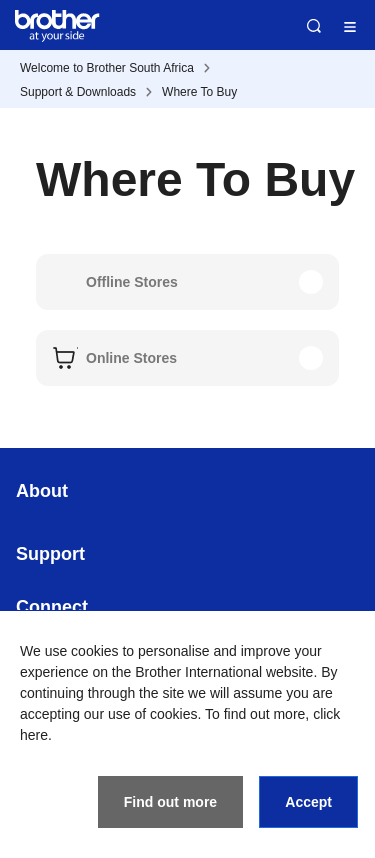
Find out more (170, 802)
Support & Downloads (78, 92)
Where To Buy (199, 92)
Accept (308, 802)
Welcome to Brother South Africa (107, 68)
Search (314, 26)
